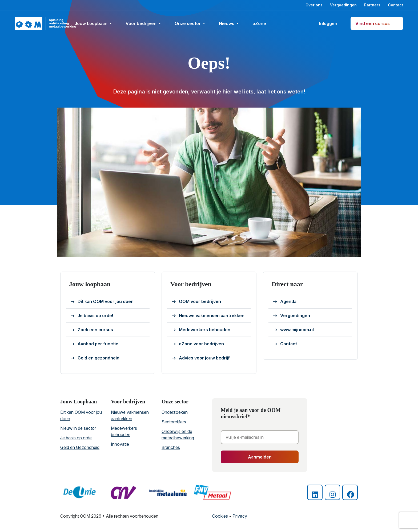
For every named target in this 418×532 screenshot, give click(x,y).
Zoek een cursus (92, 330)
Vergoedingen (343, 5)
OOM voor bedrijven (196, 302)
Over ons (314, 5)
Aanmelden (260, 457)
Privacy (240, 516)
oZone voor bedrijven (198, 344)
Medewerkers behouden (201, 330)
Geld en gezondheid (95, 358)
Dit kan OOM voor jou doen (102, 302)
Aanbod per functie (95, 344)
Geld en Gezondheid (80, 447)
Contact (395, 5)
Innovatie (120, 444)
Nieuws (227, 23)
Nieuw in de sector (78, 428)
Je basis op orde (76, 438)
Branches (171, 447)
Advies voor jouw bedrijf (201, 358)
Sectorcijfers (174, 422)
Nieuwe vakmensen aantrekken (208, 316)
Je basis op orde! (92, 316)
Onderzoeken (175, 412)
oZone (262, 23)
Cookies (220, 516)
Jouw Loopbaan (92, 23)
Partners (372, 5)
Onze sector (188, 23)
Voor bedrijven (142, 23)
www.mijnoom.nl (294, 330)
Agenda (285, 302)
